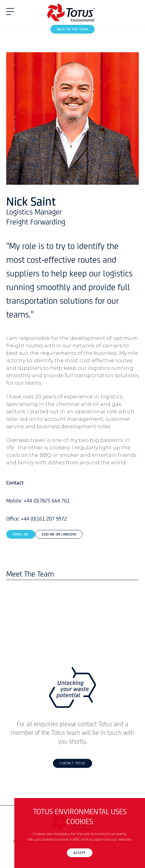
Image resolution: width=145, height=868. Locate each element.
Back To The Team (72, 30)
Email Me (21, 535)
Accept (80, 853)
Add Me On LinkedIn (59, 535)
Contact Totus (72, 764)
